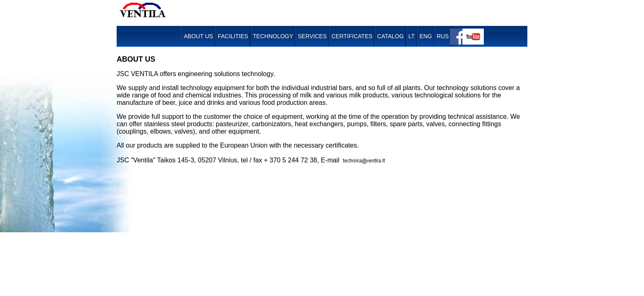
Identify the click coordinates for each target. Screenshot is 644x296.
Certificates (352, 36)
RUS (443, 36)
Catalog (390, 36)
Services (312, 36)
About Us (198, 36)
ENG (425, 36)
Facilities (233, 36)
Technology (273, 36)
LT (412, 36)
